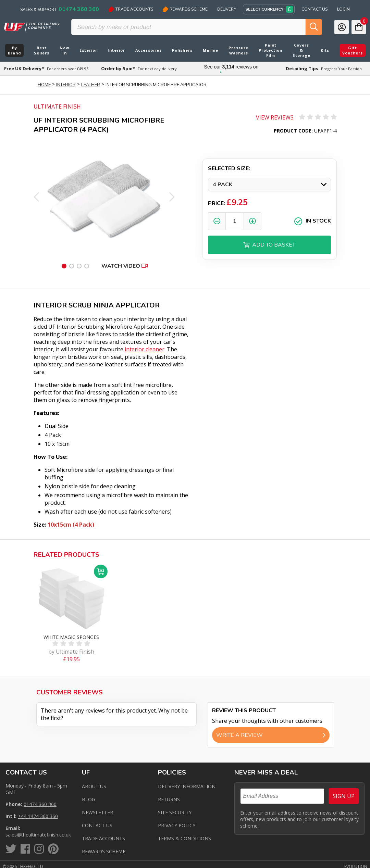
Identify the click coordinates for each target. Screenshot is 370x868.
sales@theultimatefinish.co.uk (38, 835)
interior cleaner (145, 349)
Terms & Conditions (184, 838)
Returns (169, 799)
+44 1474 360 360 (38, 816)
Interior (66, 85)
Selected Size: (229, 168)
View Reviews (275, 117)
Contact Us (314, 9)
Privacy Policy (177, 825)
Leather (91, 85)
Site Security (175, 812)
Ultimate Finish (57, 106)
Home (44, 85)
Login (343, 9)
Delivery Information (187, 786)
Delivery (227, 9)
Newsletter (97, 812)
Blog (89, 799)
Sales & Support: (60, 9)
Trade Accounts (131, 9)
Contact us (97, 825)
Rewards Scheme (185, 9)
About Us (94, 786)
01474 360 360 (40, 804)
